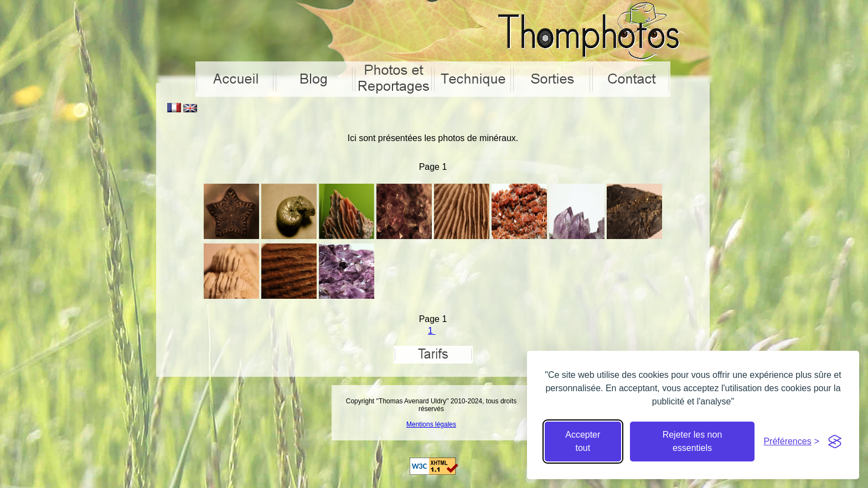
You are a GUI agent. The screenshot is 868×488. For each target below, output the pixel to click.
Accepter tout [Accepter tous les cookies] (583, 441)
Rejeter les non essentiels (693, 441)
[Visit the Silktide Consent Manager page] (835, 442)
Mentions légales (431, 424)
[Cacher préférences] (791, 442)
